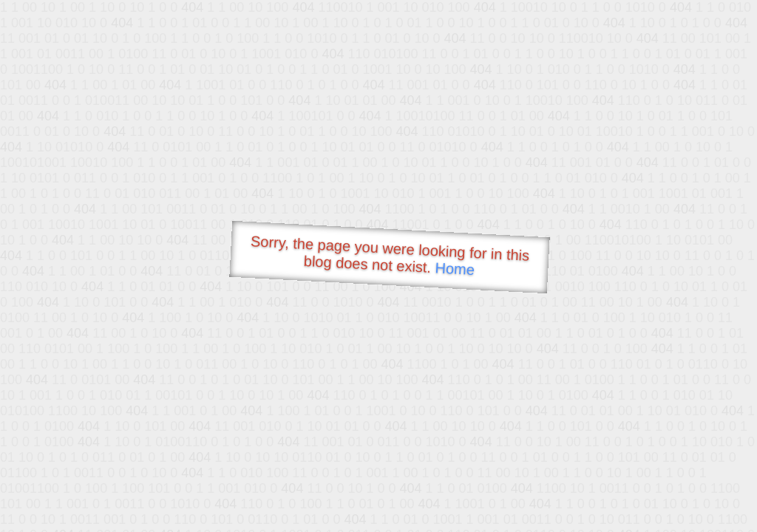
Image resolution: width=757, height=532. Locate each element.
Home (455, 269)
